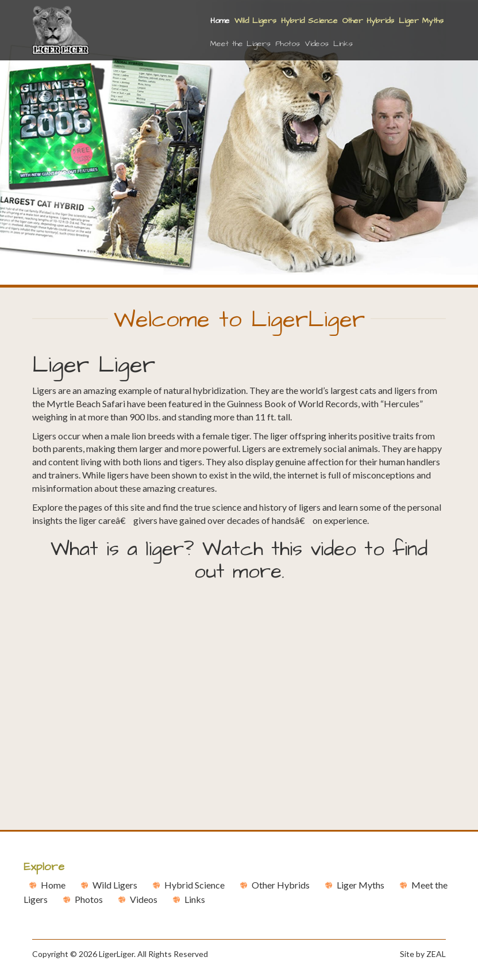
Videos (317, 44)
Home (221, 20)
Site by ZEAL (423, 954)
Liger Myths (421, 21)
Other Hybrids (368, 21)
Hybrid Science (309, 21)
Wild (115, 885)
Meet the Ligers (240, 44)
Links (343, 44)
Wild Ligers (255, 21)
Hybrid (194, 885)
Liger (361, 885)
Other (281, 885)
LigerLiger (116, 954)
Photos (288, 44)
